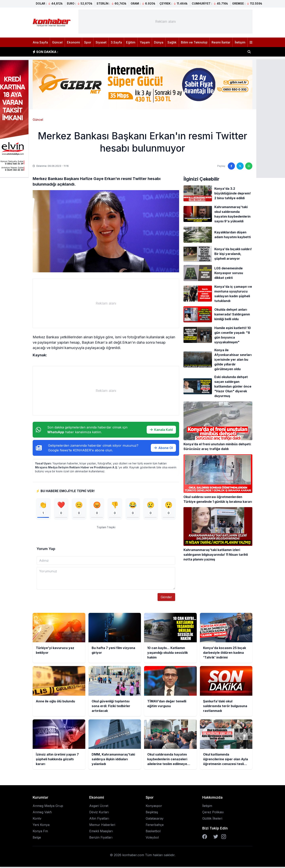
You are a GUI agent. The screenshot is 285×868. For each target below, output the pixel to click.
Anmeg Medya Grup (48, 807)
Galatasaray (155, 820)
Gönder (166, 598)
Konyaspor (154, 807)
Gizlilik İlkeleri (212, 820)
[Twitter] (216, 838)
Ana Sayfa (40, 42)
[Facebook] (205, 838)
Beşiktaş (152, 813)
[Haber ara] (249, 52)
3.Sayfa (116, 42)
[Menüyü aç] (251, 42)
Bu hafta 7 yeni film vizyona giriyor (92, 52)
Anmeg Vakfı (42, 813)
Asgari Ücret (99, 807)
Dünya (159, 42)
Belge (37, 839)
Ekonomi (73, 42)
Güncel (57, 42)
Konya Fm (40, 832)
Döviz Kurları (99, 813)
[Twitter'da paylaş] (240, 166)
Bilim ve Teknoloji (194, 42)
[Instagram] (224, 838)
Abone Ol (163, 448)
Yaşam (145, 42)
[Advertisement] (165, 22)
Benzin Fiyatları (101, 839)
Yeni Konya (41, 826)
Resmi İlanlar (221, 42)
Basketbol (153, 832)
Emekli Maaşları (101, 832)
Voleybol (152, 839)
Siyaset (101, 42)
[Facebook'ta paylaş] (231, 166)
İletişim (240, 42)
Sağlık (172, 42)
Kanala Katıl (161, 430)
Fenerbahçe (155, 826)
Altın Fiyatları (99, 820)
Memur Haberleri (102, 826)
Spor (88, 42)
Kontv (37, 820)
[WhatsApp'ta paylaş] (249, 166)
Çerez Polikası (213, 813)
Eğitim (131, 42)
